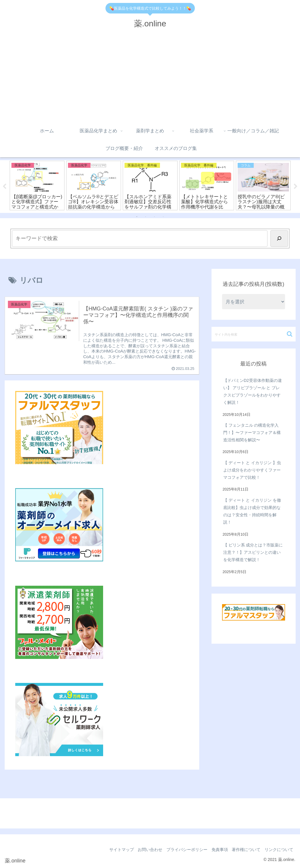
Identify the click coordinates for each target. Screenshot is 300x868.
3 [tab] (154, 217)
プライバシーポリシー (180, 850)
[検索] (279, 239)
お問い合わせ (142, 850)
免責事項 (215, 850)
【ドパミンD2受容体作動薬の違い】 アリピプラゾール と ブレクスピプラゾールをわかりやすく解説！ (253, 392)
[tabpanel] (37, 186)
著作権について (243, 850)
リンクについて (278, 850)
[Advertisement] (150, 78)
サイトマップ (111, 850)
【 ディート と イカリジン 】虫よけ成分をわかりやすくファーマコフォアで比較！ (252, 470)
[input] (254, 334)
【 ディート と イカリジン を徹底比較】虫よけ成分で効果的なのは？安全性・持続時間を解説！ (252, 512)
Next (296, 187)
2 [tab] (146, 217)
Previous (4, 187)
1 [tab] (137, 217)
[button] (290, 334)
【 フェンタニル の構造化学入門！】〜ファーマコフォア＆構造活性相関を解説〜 (252, 433)
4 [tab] (163, 217)
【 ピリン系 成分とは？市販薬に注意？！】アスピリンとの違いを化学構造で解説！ (253, 553)
